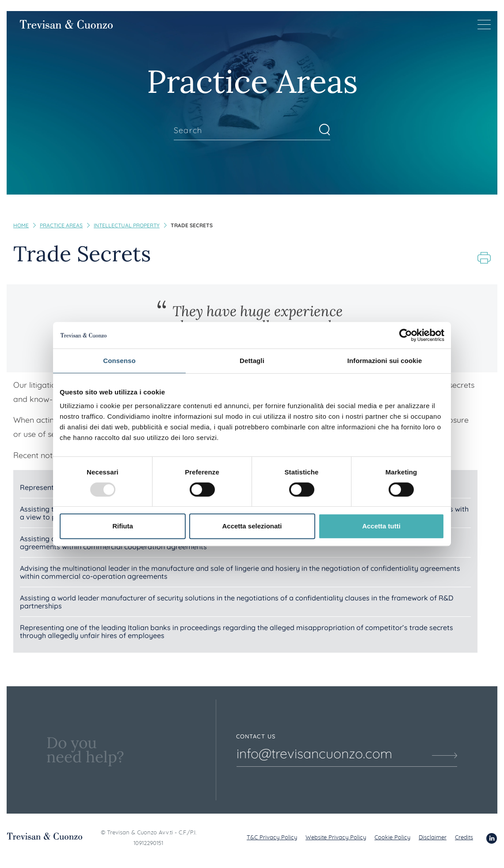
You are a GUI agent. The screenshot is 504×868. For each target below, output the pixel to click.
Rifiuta (123, 526)
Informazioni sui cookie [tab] (385, 361)
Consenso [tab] (119, 361)
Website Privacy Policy (336, 838)
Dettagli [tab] (252, 361)
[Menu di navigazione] (484, 24)
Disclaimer (433, 838)
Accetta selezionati (252, 526)
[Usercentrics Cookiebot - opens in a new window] (406, 335)
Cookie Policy (392, 838)
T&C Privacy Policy (272, 838)
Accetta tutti (381, 526)
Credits (464, 838)
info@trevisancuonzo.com (314, 753)
